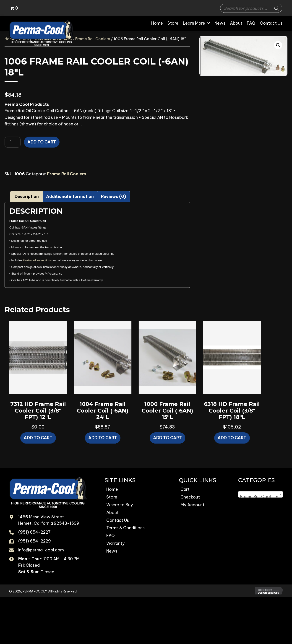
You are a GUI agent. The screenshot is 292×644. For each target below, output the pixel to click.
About (112, 513)
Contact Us (118, 520)
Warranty (116, 543)
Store (112, 497)
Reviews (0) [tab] (113, 196)
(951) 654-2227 (34, 532)
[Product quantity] (13, 142)
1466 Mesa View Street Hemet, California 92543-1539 (49, 520)
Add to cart (42, 142)
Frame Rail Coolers (93, 39)
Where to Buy (120, 505)
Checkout (190, 497)
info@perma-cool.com (41, 550)
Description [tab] (27, 196)
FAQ (111, 536)
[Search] (276, 8)
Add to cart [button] (38, 438)
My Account (192, 505)
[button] (278, 45)
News (112, 551)
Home (112, 489)
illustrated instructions (37, 260)
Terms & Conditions (125, 528)
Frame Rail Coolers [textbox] (259, 497)
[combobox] (261, 494)
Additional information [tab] (70, 196)
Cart (185, 489)
